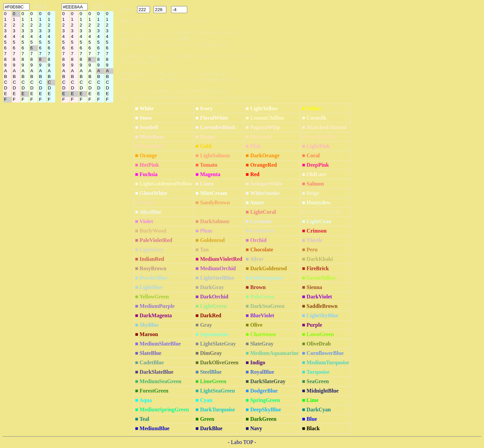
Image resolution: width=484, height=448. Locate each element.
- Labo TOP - (242, 442)
